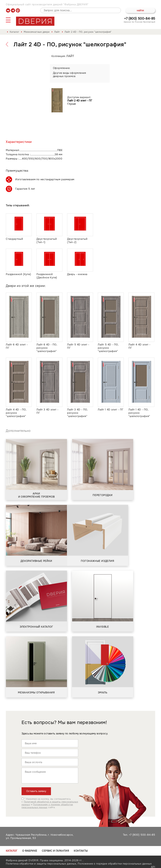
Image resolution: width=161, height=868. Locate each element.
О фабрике (30, 851)
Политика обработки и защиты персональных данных (41, 864)
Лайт (57, 32)
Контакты (81, 851)
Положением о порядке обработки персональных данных (47, 806)
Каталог (14, 32)
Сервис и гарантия (55, 851)
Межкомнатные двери (37, 32)
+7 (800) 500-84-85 (140, 19)
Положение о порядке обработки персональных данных (115, 864)
